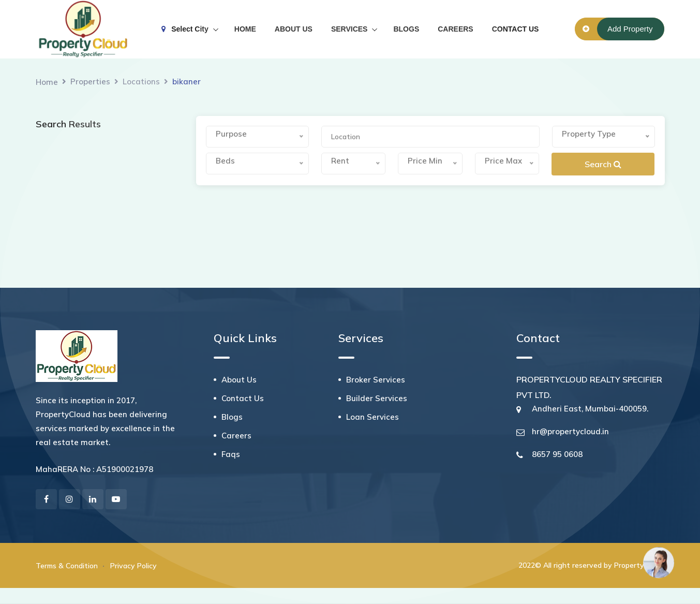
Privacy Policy (133, 566)
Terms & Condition (67, 566)
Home (47, 82)
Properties (90, 82)
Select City (185, 29)
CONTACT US (516, 29)
